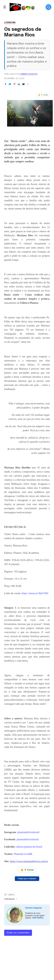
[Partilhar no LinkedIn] (19, 84)
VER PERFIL (38, 918)
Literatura (10, 23)
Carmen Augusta (33, 908)
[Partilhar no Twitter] (10, 84)
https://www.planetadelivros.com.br (29, 861)
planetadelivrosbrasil (28, 832)
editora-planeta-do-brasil (29, 847)
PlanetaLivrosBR (23, 854)
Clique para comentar (27, 879)
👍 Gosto (43, 95)
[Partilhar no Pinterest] (15, 84)
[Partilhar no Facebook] (5, 84)
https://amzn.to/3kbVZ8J (35, 593)
